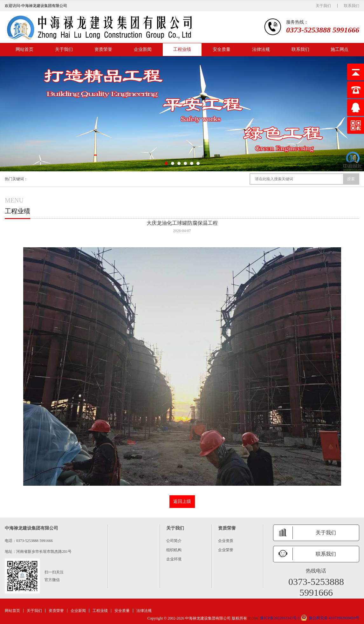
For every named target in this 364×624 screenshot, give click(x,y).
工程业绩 (182, 49)
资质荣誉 (103, 49)
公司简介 (174, 541)
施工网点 (340, 49)
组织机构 (174, 550)
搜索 (351, 179)
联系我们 (352, 6)
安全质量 (222, 49)
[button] (166, 163)
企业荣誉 (226, 550)
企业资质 (226, 541)
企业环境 (174, 559)
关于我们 (323, 6)
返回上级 (182, 501)
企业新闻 (143, 49)
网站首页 (24, 49)
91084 (253, 618)
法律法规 (261, 49)
